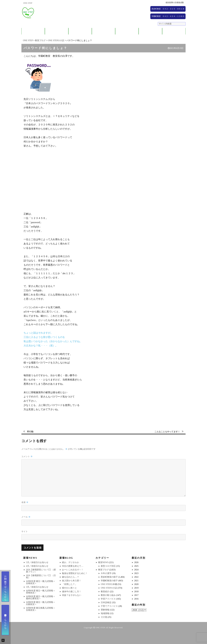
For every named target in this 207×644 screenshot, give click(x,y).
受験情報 (105, 610)
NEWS (150, 31)
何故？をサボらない (72, 595)
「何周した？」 (69, 584)
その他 (104, 617)
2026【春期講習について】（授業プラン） (41, 571)
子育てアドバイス (109, 606)
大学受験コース (127, 31)
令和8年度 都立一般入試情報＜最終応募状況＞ (41, 597)
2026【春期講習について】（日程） (41, 577)
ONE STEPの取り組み (103, 31)
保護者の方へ (57, 31)
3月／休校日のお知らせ (37, 587)
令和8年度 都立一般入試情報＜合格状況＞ (41, 582)
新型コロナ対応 (108, 566)
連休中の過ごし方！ (72, 592)
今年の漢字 (106, 573)
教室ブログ (103, 570)
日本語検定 (106, 602)
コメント (27, 456)
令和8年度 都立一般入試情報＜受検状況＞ (41, 592)
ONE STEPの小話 (109, 588)
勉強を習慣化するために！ (75, 573)
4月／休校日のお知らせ (37, 566)
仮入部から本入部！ (72, 581)
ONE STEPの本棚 (109, 584)
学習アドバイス (108, 599)
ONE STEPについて (33, 31)
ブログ (174, 31)
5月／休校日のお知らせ (37, 562)
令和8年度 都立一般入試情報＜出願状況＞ (41, 603)
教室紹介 (80, 31)
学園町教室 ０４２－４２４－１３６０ (168, 16)
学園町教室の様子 (109, 581)
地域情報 (105, 613)
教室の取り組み (108, 595)
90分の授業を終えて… (73, 566)
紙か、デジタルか (71, 562)
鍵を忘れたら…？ (71, 577)
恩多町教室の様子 (109, 577)
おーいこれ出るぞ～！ (73, 570)
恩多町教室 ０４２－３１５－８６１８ (168, 9)
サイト (25, 531)
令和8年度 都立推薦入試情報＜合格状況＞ (41, 609)
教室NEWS (103, 562)
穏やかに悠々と (69, 588)
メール (26, 517)
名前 (25, 502)
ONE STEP (100, 628)
